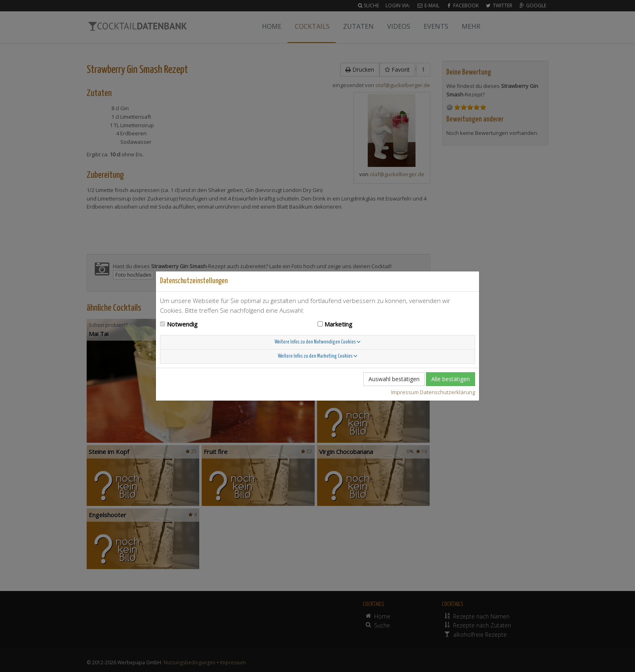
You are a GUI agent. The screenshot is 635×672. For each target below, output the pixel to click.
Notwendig (182, 324)
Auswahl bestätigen (394, 379)
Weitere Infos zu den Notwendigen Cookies (317, 342)
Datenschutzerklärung (447, 392)
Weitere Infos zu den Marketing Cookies (317, 356)
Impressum (405, 392)
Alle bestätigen (451, 379)
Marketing (338, 324)
